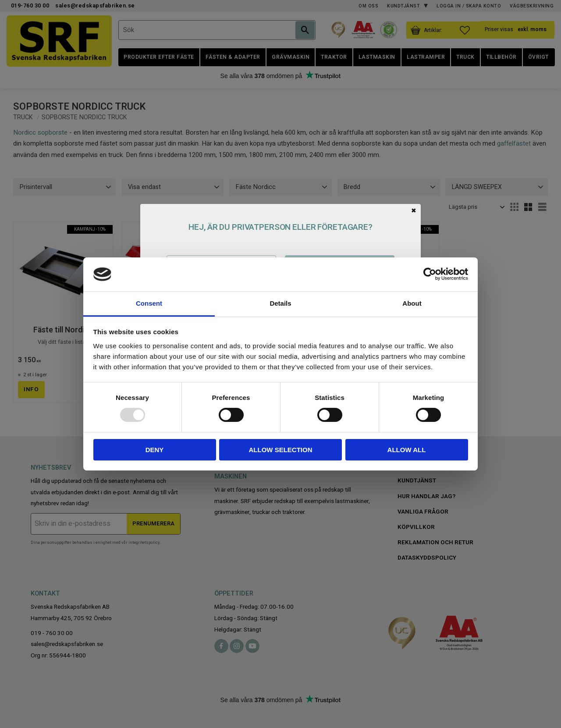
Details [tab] (280, 303)
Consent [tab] (149, 303)
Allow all (407, 450)
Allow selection (281, 450)
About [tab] (412, 303)
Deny (155, 450)
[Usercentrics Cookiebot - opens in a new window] (430, 274)
